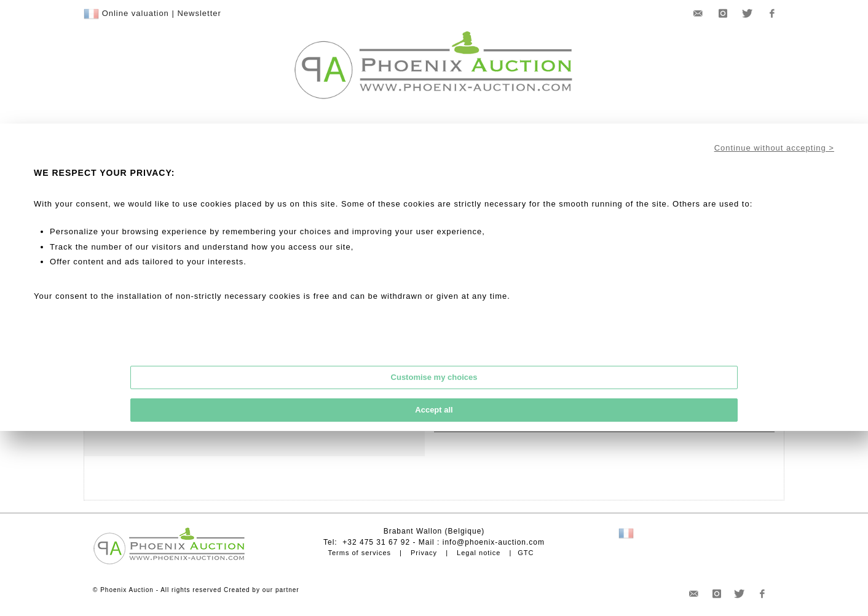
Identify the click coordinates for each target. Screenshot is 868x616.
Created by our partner (262, 590)
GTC (526, 553)
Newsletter (199, 13)
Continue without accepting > (774, 148)
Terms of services (359, 553)
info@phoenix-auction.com (494, 542)
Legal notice (479, 553)
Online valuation (136, 13)
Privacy (424, 553)
